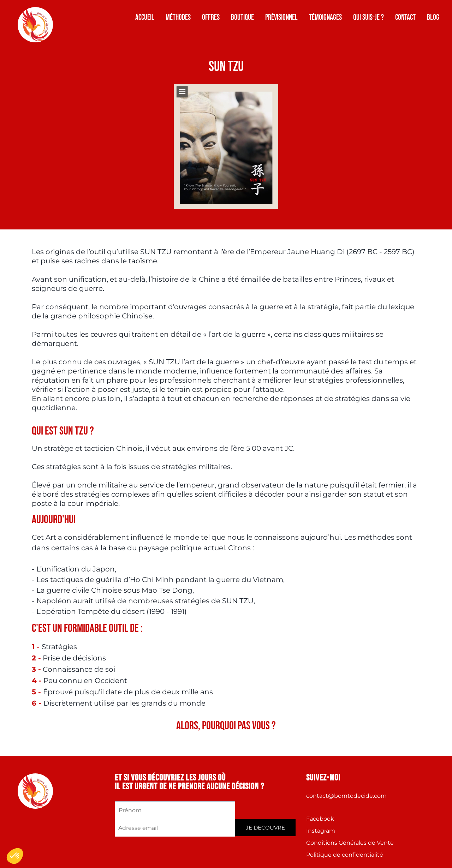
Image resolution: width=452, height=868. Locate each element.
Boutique (242, 17)
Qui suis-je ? (368, 17)
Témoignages (325, 17)
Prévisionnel (281, 17)
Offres (211, 17)
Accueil (145, 17)
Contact (405, 17)
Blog (433, 17)
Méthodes (178, 17)
